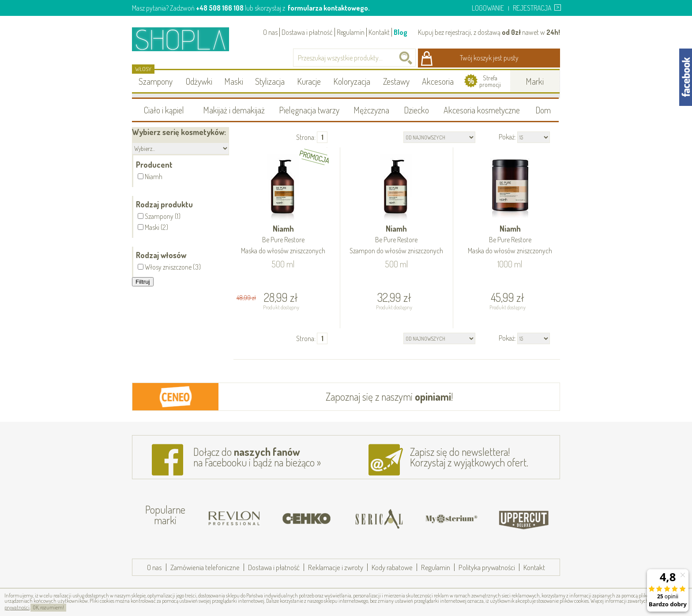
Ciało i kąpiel (164, 110)
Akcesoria (438, 81)
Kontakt (379, 32)
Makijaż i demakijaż (234, 110)
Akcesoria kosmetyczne (482, 110)
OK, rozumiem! (48, 607)
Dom (543, 110)
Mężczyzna (371, 110)
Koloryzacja (352, 81)
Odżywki (199, 81)
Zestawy (396, 81)
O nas (270, 32)
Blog (401, 32)
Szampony (156, 81)
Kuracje (309, 81)
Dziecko (416, 110)
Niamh (283, 240)
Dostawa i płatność (307, 32)
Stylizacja (270, 81)
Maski (234, 81)
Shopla (186, 39)
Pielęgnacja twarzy (309, 110)
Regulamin (351, 32)
